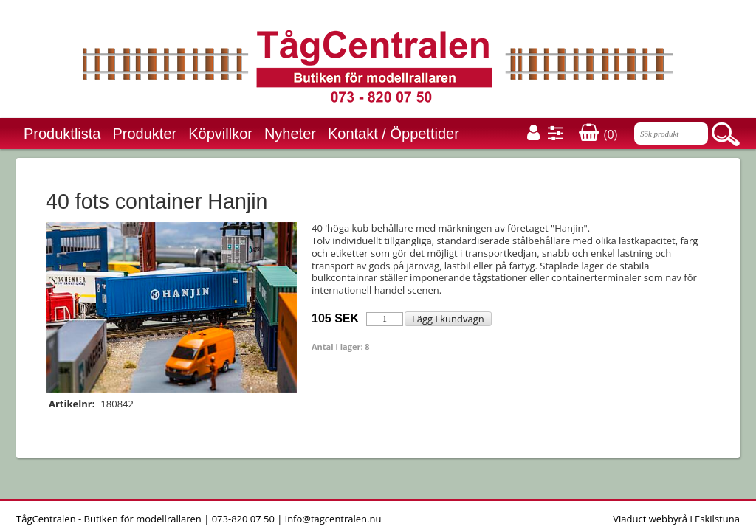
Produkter (145, 134)
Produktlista (62, 134)
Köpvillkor (220, 134)
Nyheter (290, 134)
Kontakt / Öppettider (394, 134)
